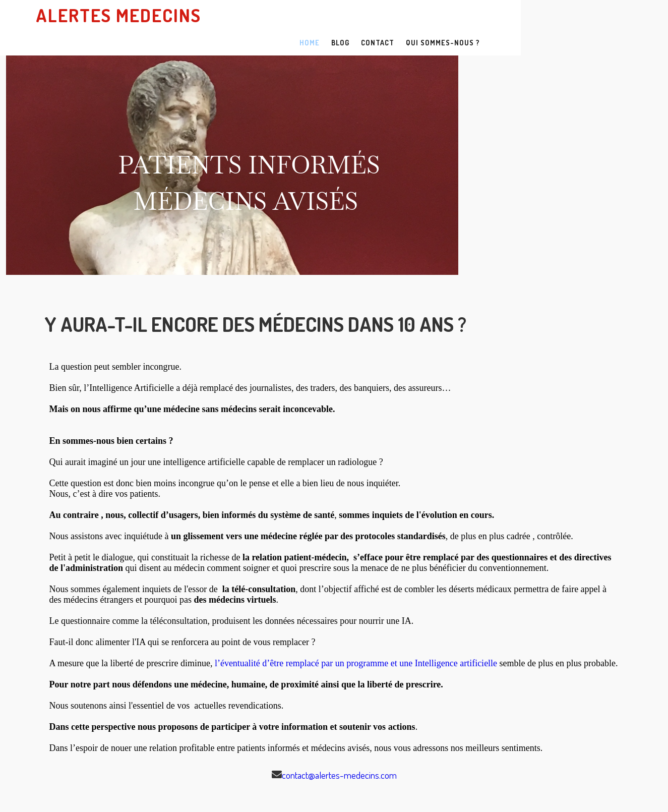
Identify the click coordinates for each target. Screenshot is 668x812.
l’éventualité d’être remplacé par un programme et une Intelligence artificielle (356, 638)
